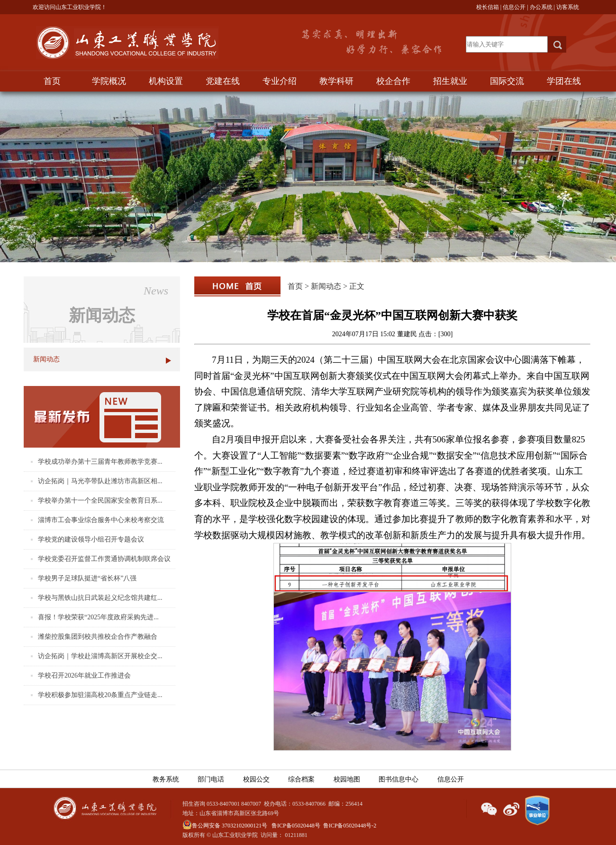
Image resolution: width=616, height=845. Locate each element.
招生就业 (450, 81)
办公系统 (541, 7)
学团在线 (564, 81)
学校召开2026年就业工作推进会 (84, 675)
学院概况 (109, 81)
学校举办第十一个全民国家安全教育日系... (100, 501)
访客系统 (568, 7)
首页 (52, 81)
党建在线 (223, 81)
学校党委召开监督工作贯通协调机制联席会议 (104, 559)
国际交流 (507, 81)
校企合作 (393, 81)
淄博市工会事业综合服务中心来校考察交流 (101, 520)
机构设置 (166, 81)
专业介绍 (280, 81)
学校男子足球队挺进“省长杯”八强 (87, 578)
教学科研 (336, 81)
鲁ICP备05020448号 (296, 826)
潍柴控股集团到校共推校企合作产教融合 (98, 637)
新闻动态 (46, 359)
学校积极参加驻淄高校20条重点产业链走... (100, 695)
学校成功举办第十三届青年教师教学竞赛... (100, 462)
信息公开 (514, 7)
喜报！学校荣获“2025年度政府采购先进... (98, 617)
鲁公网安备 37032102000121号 (225, 826)
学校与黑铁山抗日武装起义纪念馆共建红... (100, 598)
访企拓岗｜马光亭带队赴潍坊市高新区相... (100, 481)
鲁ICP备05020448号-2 (350, 826)
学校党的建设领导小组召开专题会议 (91, 539)
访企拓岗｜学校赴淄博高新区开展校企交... (100, 656)
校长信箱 (488, 7)
